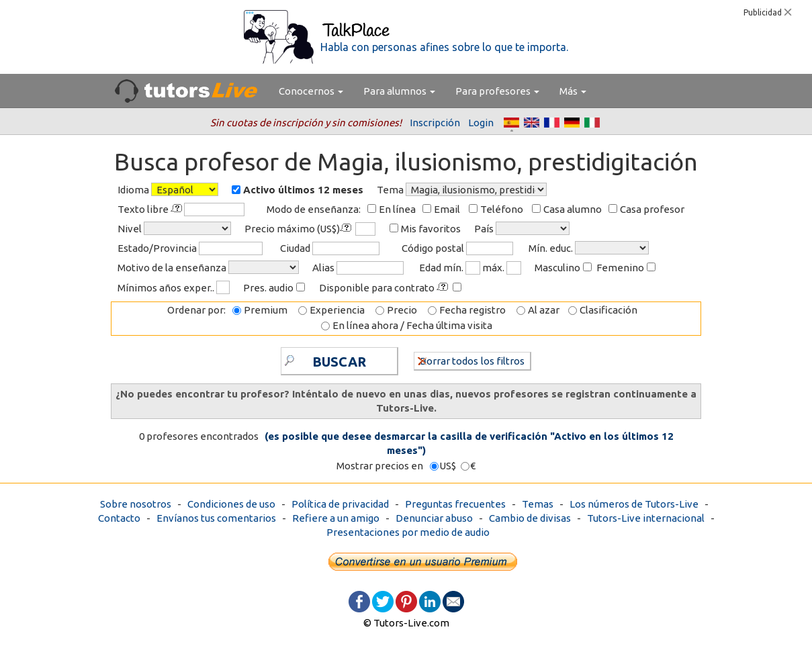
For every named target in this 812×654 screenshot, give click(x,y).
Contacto (119, 518)
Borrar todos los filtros (471, 360)
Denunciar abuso (434, 518)
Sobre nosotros (136, 504)
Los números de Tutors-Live (634, 504)
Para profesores (497, 91)
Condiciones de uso (231, 504)
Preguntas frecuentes (455, 504)
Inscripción (435, 123)
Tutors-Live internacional (646, 518)
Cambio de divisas (530, 518)
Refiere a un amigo (336, 518)
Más (573, 91)
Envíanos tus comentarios (216, 518)
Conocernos (311, 91)
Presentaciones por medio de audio (408, 532)
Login (481, 123)
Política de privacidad (340, 504)
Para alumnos (399, 91)
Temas (538, 504)
